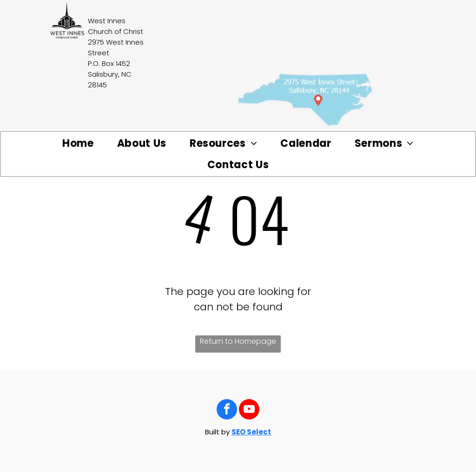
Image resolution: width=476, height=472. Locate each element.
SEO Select (251, 432)
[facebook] (227, 410)
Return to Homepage (238, 341)
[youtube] (249, 410)
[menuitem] (78, 144)
